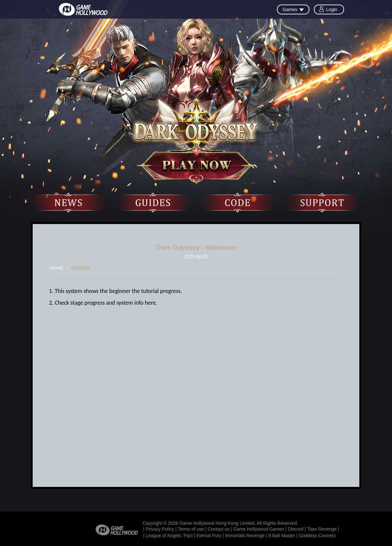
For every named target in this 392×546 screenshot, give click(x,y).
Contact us (219, 529)
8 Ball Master (282, 536)
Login (332, 9)
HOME (56, 268)
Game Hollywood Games (259, 529)
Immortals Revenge (245, 536)
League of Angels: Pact (169, 536)
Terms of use (191, 529)
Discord (295, 529)
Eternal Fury (209, 536)
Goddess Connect (317, 536)
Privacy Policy (160, 529)
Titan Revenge (322, 529)
